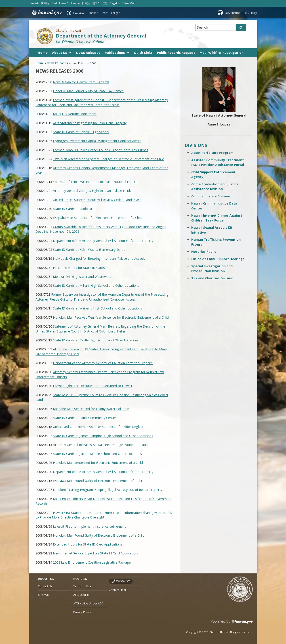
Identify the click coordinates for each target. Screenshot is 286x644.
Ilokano (75, 3)
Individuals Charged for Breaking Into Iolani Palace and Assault (99, 258)
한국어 (96, 3)
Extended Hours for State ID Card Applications (88, 544)
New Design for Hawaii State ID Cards (81, 82)
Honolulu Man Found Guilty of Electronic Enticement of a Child (99, 535)
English (34, 3)
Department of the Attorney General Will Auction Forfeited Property (103, 241)
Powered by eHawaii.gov (232, 623)
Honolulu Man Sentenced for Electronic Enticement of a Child (98, 463)
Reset (104, 13)
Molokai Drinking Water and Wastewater (83, 277)
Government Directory (241, 13)
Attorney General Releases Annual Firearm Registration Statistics (101, 445)
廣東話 (45, 3)
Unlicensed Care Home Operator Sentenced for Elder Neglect (98, 427)
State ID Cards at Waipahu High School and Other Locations (98, 308)
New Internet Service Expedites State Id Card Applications (96, 553)
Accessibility (81, 595)
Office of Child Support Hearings (218, 259)
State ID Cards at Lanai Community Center (84, 418)
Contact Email (118, 590)
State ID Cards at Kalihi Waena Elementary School (90, 250)
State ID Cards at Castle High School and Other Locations (96, 340)
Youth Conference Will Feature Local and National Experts (96, 182)
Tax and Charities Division (212, 278)
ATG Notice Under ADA (88, 603)
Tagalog (115, 3)
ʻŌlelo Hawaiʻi (60, 3)
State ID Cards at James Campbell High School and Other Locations (103, 436)
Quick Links (143, 53)
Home (43, 53)
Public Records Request (176, 53)
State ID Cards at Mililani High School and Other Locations (96, 285)
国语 (105, 3)
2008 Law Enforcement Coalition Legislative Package (92, 562)
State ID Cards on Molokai (72, 209)
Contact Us (45, 586)
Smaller (93, 13)
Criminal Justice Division (211, 196)
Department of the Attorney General (101, 36)
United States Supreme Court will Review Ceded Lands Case (97, 200)
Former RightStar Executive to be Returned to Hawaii (92, 386)
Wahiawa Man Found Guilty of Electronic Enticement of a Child (99, 481)
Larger (116, 13)
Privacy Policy (82, 612)
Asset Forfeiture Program (212, 153)
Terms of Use (82, 586)
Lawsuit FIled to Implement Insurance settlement (89, 526)
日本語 (86, 3)
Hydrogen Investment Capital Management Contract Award (97, 141)
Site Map (44, 595)
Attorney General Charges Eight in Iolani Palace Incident (94, 191)
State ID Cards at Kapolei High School (81, 132)
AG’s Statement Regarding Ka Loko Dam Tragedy (90, 123)
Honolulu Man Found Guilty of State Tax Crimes (88, 91)
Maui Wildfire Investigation (222, 53)
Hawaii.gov (46, 13)
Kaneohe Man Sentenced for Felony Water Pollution (91, 409)
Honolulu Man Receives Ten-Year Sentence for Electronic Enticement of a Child (111, 317)
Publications (115, 53)
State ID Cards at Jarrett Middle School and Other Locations (97, 454)
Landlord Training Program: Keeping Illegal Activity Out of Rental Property (108, 490)
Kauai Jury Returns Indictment (75, 114)
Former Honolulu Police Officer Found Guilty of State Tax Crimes (101, 150)
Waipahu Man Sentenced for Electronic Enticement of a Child (98, 218)
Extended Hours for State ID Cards (79, 268)
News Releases (88, 53)
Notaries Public (204, 252)
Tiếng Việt (129, 3)
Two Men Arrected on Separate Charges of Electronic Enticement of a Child (109, 159)
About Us (60, 53)
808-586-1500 (123, 581)
